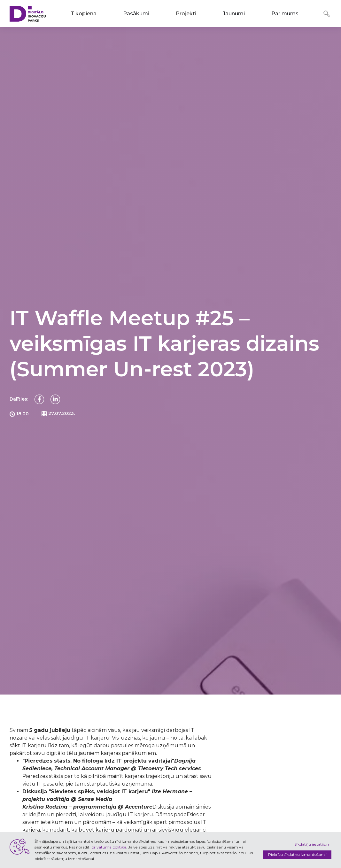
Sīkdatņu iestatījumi (313, 844)
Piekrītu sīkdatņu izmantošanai (297, 854)
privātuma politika (109, 847)
